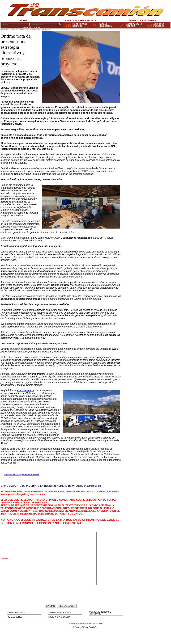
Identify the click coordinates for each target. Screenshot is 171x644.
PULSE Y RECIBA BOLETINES (80, 25)
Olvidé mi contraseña (32, 27)
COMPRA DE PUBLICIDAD (159, 25)
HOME (23, 20)
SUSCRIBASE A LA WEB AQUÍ (134, 25)
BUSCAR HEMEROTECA (106, 25)
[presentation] (36, 604)
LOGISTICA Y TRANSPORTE (80, 20)
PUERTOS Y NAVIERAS (143, 20)
